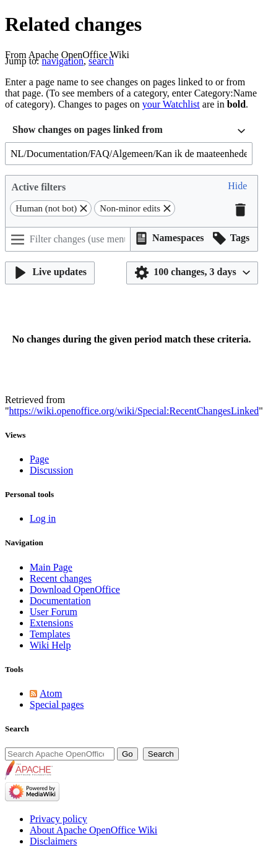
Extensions (51, 623)
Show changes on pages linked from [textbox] (88, 130)
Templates (50, 634)
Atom (51, 693)
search (101, 61)
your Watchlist (171, 104)
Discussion (51, 470)
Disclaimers (53, 841)
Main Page (51, 567)
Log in (43, 518)
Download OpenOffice (75, 589)
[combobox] (129, 131)
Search (17, 729)
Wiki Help (50, 645)
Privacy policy (58, 819)
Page (39, 459)
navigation (63, 61)
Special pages (57, 704)
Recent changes (61, 578)
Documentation (60, 601)
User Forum (54, 612)
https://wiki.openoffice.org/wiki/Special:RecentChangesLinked (134, 411)
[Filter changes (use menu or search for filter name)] (68, 239)
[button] (237, 187)
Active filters (39, 187)
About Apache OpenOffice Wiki (93, 830)
